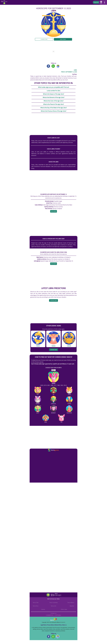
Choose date (53, 300)
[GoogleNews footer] (58, 636)
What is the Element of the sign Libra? (54, 97)
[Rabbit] (38, 400)
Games (43, 609)
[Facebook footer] (49, 636)
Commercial (50, 615)
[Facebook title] (48, 66)
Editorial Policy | (58, 625)
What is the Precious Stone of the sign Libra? (54, 111)
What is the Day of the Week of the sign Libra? (54, 108)
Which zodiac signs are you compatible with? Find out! (54, 87)
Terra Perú (36, 606)
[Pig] (61, 419)
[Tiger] (69, 391)
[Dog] (46, 419)
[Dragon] (53, 400)
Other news (64, 609)
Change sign (44, 39)
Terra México (71, 603)
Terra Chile (36, 603)
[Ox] (53, 391)
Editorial (58, 615)
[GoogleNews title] (58, 66)
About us (64, 625)
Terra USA (53, 606)
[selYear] (54, 370)
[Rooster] (69, 410)
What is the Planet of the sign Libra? (54, 104)
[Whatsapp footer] (53, 636)
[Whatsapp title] (53, 66)
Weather (72, 606)
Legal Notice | (44, 625)
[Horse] (69, 400)
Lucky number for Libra (53, 91)
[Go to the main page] (5, 2)
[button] (101, 2)
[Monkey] (53, 410)
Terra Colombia (54, 603)
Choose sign (53, 350)
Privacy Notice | (51, 625)
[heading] (54, 211)
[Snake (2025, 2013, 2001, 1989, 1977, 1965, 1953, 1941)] (53, 379)
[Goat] (38, 410)
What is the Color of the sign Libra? (54, 101)
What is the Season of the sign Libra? (53, 94)
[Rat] (38, 391)
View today (63, 39)
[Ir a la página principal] (32, 454)
